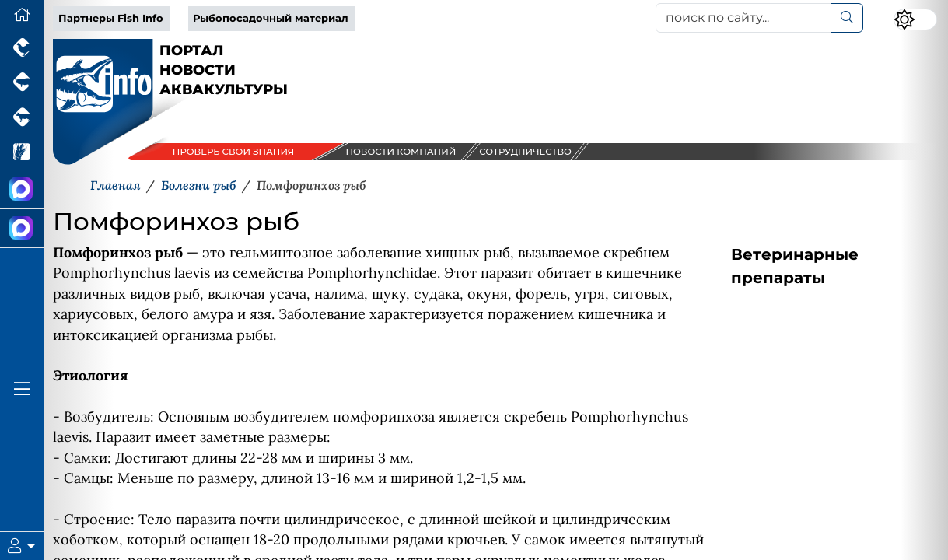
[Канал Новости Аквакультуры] (22, 190)
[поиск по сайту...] (743, 18)
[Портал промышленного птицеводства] (22, 48)
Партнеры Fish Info (111, 18)
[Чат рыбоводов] (22, 229)
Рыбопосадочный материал (271, 18)
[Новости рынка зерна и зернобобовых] (22, 153)
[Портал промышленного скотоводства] (22, 118)
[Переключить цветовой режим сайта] (915, 19)
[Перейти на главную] (22, 15)
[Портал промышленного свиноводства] (22, 83)
